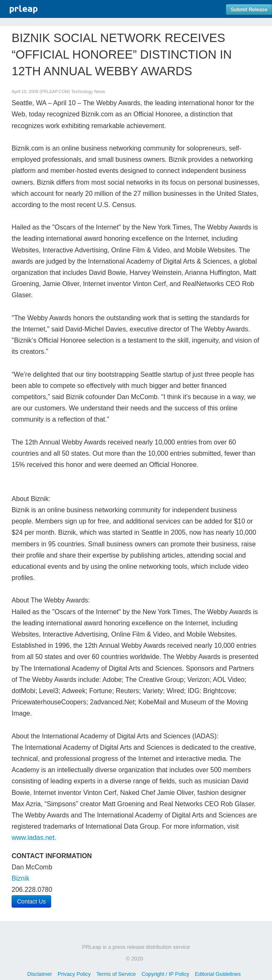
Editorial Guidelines (218, 974)
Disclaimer (39, 974)
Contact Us (31, 901)
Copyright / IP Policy (165, 974)
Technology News (88, 92)
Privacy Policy (74, 974)
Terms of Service (116, 974)
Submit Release (249, 10)
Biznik (21, 878)
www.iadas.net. (34, 838)
